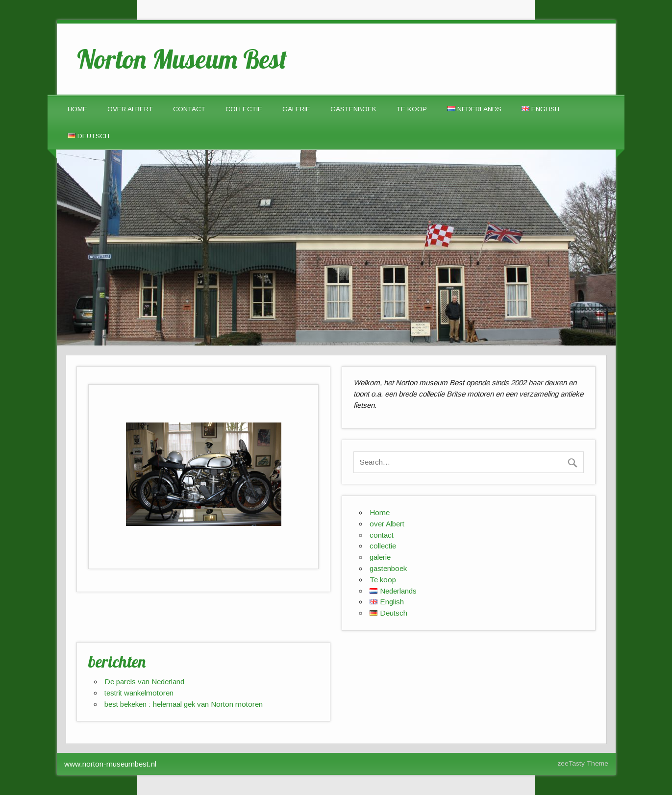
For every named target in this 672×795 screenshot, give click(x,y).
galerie (296, 109)
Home (77, 109)
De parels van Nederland (144, 682)
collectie (244, 109)
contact (189, 109)
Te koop (412, 109)
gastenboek (353, 109)
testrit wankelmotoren (139, 693)
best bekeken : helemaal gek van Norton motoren (184, 704)
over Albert (130, 109)
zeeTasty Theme (583, 763)
